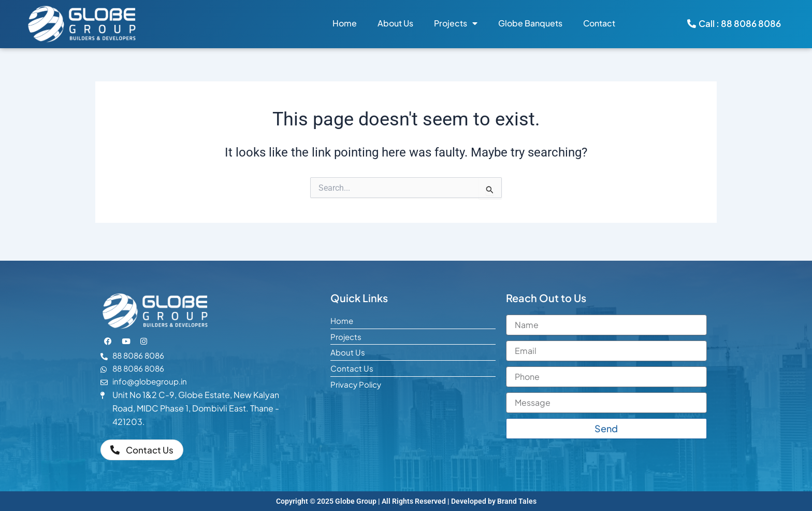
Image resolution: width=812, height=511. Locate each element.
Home (345, 23)
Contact (599, 23)
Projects (456, 23)
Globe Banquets (530, 23)
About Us (395, 23)
